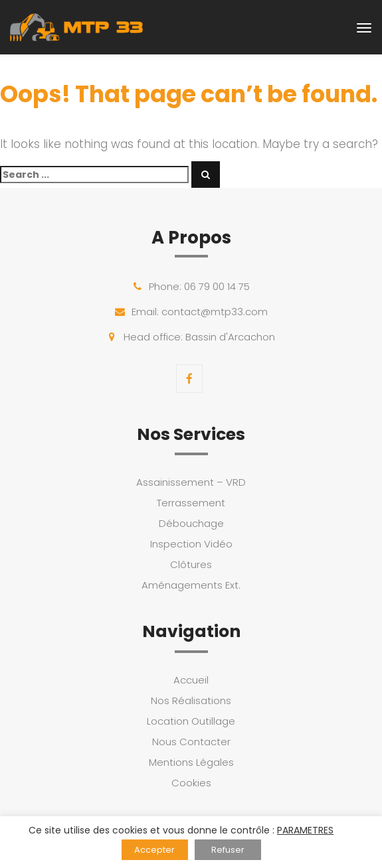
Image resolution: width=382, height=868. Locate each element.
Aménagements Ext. (191, 585)
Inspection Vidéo (191, 544)
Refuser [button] (228, 850)
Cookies (191, 783)
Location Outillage (191, 721)
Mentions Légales (191, 762)
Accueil (191, 680)
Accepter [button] (154, 850)
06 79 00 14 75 (217, 286)
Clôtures (191, 564)
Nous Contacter (191, 742)
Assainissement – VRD (191, 482)
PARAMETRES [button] (305, 830)
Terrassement (191, 503)
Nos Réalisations (191, 700)
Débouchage (191, 523)
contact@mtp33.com (215, 312)
